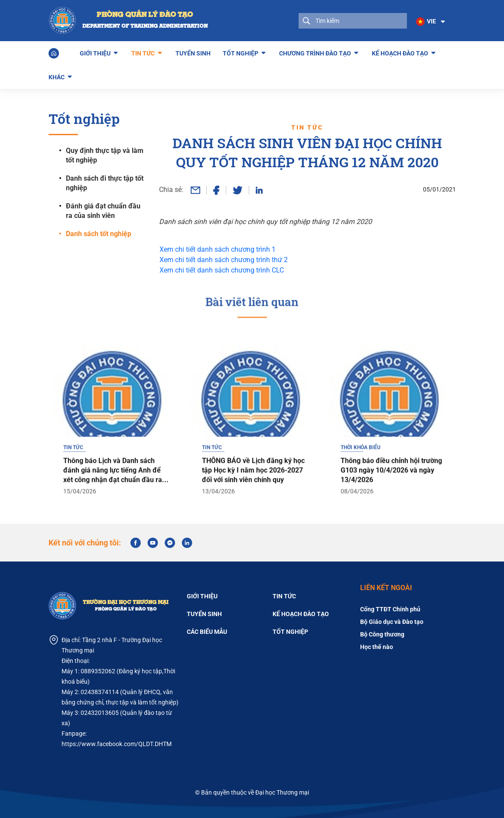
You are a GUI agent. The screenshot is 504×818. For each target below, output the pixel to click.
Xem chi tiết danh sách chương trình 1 (218, 249)
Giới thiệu (95, 52)
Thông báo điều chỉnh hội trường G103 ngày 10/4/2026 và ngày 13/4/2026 (391, 486)
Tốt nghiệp (241, 52)
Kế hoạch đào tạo (400, 52)
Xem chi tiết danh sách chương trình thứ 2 (224, 259)
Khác (57, 75)
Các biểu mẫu (207, 631)
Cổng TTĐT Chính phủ (390, 609)
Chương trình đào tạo (315, 52)
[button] (430, 22)
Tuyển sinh (193, 53)
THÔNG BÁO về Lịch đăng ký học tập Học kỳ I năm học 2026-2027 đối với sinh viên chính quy (253, 486)
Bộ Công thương (382, 634)
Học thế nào (377, 646)
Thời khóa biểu (361, 463)
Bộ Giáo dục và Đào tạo (392, 621)
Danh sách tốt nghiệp (99, 233)
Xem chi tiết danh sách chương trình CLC (222, 270)
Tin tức (143, 52)
